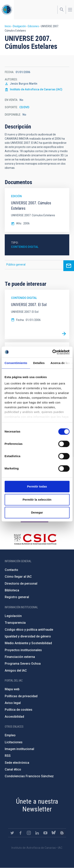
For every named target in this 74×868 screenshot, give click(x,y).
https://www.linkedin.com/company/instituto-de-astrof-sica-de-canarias (37, 833)
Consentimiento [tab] (16, 363)
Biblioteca (12, 590)
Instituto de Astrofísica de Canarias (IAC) (36, 89)
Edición (16, 196)
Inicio (8, 26)
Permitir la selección (37, 500)
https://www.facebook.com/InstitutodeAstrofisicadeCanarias (21, 833)
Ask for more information (69, 266)
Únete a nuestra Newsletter (37, 805)
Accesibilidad (14, 717)
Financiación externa (20, 657)
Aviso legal (13, 703)
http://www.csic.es (35, 539)
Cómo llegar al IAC (18, 577)
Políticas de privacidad (21, 696)
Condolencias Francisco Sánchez (29, 776)
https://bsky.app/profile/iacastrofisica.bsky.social (54, 833)
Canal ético (13, 769)
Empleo (10, 735)
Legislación (13, 616)
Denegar (37, 512)
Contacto (11, 570)
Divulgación (19, 26)
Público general (16, 265)
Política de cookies (19, 710)
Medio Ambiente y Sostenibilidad (28, 643)
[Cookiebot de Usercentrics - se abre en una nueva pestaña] (53, 352)
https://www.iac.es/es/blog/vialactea (62, 833)
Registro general (17, 597)
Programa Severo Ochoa (23, 664)
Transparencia (15, 623)
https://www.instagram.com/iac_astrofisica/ (29, 833)
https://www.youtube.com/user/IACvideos (45, 833)
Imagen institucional (19, 749)
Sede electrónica (17, 763)
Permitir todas (37, 486)
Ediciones (33, 26)
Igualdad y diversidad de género (28, 636)
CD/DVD (24, 107)
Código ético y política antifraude (29, 630)
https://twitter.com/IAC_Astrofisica (12, 833)
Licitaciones (14, 742)
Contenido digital (25, 247)
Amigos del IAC (16, 671)
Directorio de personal (21, 584)
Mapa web (12, 689)
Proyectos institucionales (23, 650)
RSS (8, 756)
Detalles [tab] (39, 363)
